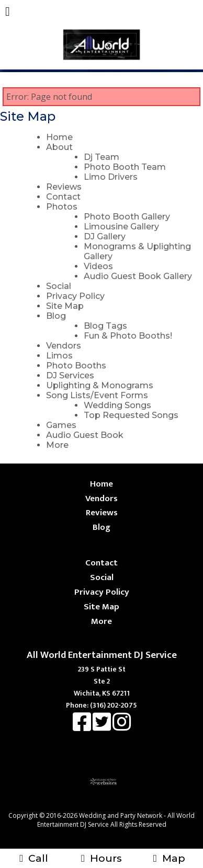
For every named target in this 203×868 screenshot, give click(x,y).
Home (59, 137)
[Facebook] (83, 727)
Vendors (64, 346)
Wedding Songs (117, 405)
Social (59, 286)
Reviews (64, 187)
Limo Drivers (111, 177)
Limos (59, 356)
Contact (63, 197)
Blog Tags (105, 326)
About (59, 147)
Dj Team (101, 157)
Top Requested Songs (131, 415)
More (57, 445)
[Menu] (8, 13)
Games (61, 425)
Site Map (65, 306)
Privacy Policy (75, 296)
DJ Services (70, 375)
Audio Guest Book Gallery (138, 276)
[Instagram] (122, 727)
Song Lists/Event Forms (97, 395)
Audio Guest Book (85, 435)
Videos (98, 266)
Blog (56, 316)
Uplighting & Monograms (100, 385)
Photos (62, 207)
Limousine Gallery (121, 227)
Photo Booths (76, 366)
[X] (103, 727)
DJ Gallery (105, 236)
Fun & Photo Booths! (128, 336)
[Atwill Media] (111, 804)
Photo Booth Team (125, 167)
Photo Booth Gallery (127, 217)
